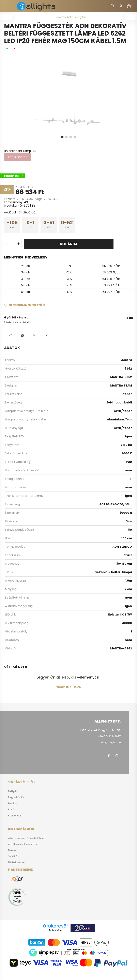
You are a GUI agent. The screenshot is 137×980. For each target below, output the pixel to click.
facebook (109, 756)
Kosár (12, 810)
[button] (10, 335)
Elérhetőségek (17, 862)
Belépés (13, 791)
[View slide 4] (75, 137)
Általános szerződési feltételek (26, 838)
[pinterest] (15, 49)
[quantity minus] (7, 244)
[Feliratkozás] (25, 305)
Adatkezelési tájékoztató (23, 844)
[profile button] (121, 6)
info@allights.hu (111, 742)
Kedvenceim (16, 816)
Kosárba (69, 244)
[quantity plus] (18, 244)
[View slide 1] (62, 137)
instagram (117, 756)
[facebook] (7, 49)
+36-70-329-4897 (109, 736)
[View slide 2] (66, 137)
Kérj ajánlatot (17, 157)
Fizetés (12, 850)
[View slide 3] (71, 137)
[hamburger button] (8, 6)
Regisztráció (16, 797)
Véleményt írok (69, 687)
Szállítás (13, 856)
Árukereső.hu (55, 930)
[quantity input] (13, 244)
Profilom (13, 804)
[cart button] (129, 6)
